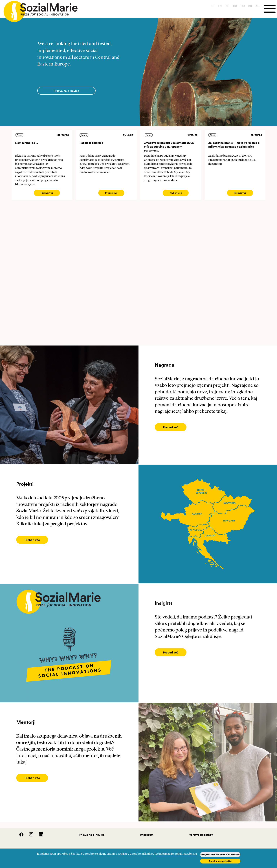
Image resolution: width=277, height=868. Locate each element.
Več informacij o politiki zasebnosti (176, 854)
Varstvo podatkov (201, 835)
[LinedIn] (39, 836)
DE (212, 6)
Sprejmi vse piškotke (220, 861)
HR (235, 6)
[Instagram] (29, 836)
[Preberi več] (171, 427)
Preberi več (47, 193)
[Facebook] (19, 836)
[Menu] (270, 9)
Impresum (147, 835)
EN (220, 6)
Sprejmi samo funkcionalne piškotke (220, 855)
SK (250, 6)
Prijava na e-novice (92, 835)
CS (227, 6)
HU (243, 6)
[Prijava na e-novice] (66, 91)
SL (257, 6)
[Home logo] (39, 10)
